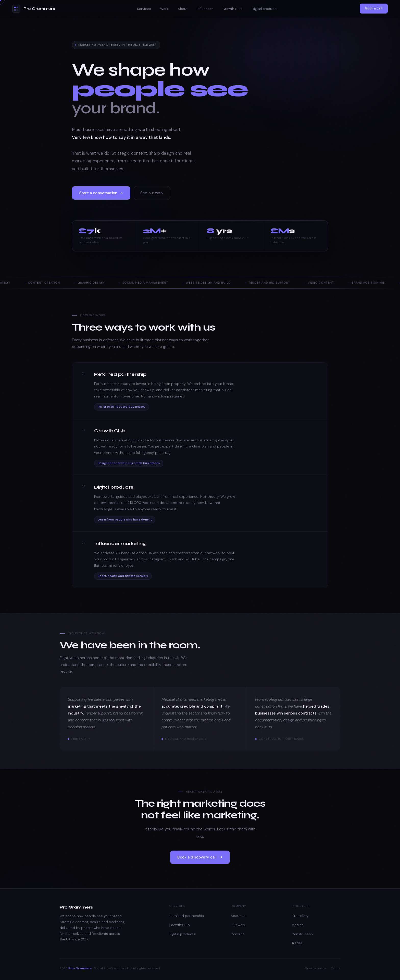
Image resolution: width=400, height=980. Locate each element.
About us (238, 916)
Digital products (265, 9)
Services (144, 9)
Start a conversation (101, 194)
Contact (237, 934)
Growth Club (233, 9)
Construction (302, 934)
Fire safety (300, 916)
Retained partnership (187, 916)
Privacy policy (316, 968)
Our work (238, 925)
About (183, 9)
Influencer (205, 9)
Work (164, 9)
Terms (336, 968)
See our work (152, 194)
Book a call (374, 8)
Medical (298, 925)
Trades (297, 943)
